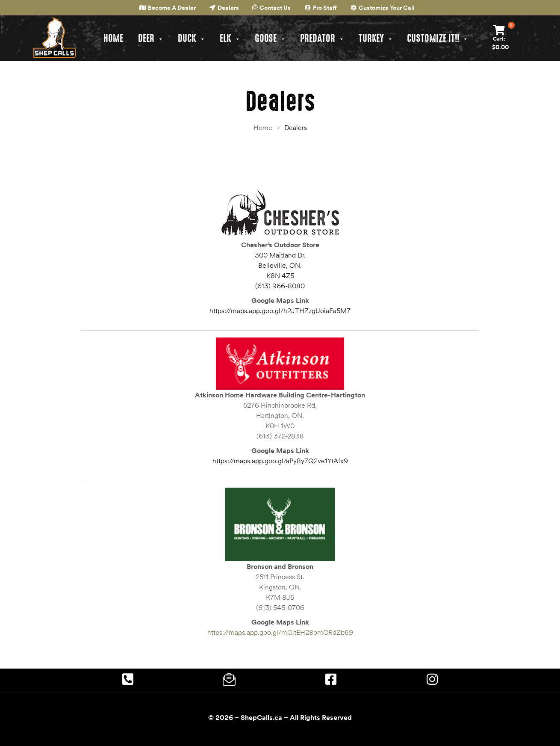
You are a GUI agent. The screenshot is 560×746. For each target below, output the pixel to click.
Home (263, 127)
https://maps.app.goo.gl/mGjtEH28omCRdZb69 (280, 632)
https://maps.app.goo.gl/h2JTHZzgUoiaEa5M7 (280, 311)
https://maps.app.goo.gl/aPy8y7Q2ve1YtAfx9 (280, 461)
